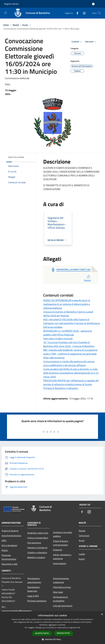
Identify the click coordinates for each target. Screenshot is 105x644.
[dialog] (52, 628)
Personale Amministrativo (9, 557)
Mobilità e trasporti (36, 557)
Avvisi (25, 25)
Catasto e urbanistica (37, 552)
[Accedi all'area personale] (93, 4)
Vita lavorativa (34, 543)
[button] (52, 639)
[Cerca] (99, 13)
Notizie (82, 531)
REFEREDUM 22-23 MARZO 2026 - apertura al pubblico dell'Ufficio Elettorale (68, 333)
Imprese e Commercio (37, 548)
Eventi (82, 559)
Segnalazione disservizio (33, 589)
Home (6, 25)
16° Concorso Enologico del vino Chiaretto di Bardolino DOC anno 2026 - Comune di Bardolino (69, 344)
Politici (5, 550)
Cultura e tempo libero (38, 538)
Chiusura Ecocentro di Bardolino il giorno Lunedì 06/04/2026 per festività (68, 314)
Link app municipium (63, 606)
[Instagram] (83, 13)
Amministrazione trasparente (61, 580)
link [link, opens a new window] (79, 628)
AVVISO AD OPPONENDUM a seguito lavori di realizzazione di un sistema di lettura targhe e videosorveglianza (67, 304)
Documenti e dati (10, 564)
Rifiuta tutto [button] (64, 633)
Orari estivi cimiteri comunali (58, 339)
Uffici (4, 540)
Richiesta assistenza (37, 601)
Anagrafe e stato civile (38, 533)
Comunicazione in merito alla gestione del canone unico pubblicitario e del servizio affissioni (69, 363)
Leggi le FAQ (33, 596)
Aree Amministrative (11, 536)
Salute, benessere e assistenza (62, 557)
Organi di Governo (10, 531)
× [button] (102, 614)
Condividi (77, 42)
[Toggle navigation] (5, 13)
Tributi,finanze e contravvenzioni (61, 543)
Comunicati (84, 536)
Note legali (58, 592)
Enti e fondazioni (9, 545)
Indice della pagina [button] (16, 157)
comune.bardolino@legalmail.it (17, 611)
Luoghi (82, 554)
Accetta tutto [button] (42, 633)
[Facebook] (76, 13)
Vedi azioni (91, 42)
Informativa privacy (62, 587)
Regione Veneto (11, 4)
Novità (16, 25)
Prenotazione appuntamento (34, 580)
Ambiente (58, 550)
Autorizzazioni (60, 563)
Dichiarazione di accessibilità (60, 599)
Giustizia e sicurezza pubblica (62, 534)
